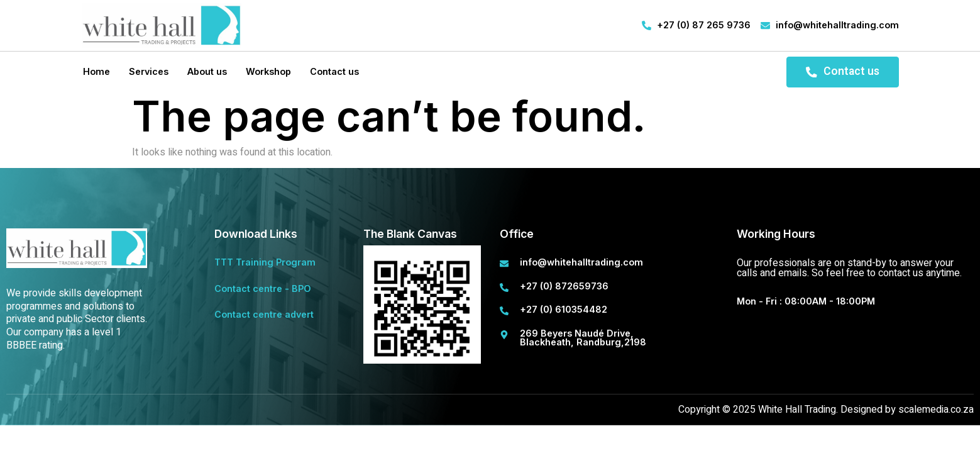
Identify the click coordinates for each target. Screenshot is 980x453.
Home (95, 71)
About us (206, 71)
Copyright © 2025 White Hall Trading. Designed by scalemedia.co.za (826, 410)
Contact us (333, 71)
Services (147, 71)
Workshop (267, 71)
